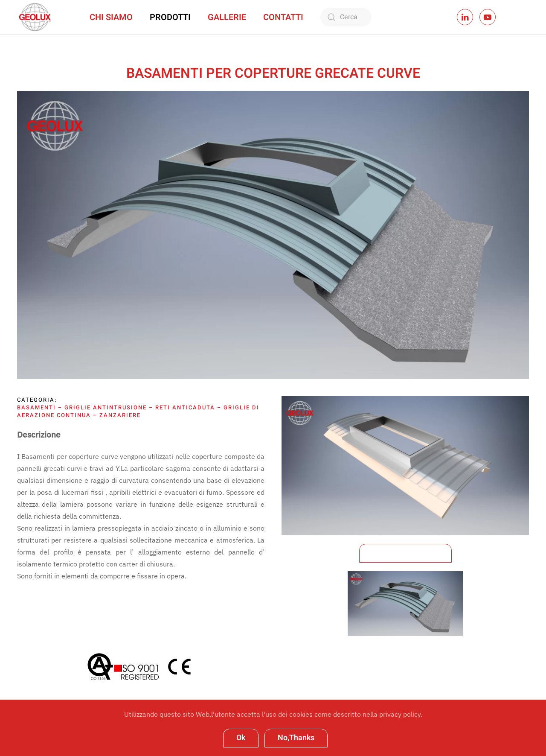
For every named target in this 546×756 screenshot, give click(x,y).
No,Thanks (296, 738)
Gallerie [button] (227, 17)
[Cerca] (346, 17)
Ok (241, 738)
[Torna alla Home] (34, 17)
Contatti (283, 17)
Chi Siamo (111, 17)
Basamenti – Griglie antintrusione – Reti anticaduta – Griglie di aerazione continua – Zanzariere (138, 411)
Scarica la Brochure (405, 553)
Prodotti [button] (170, 17)
